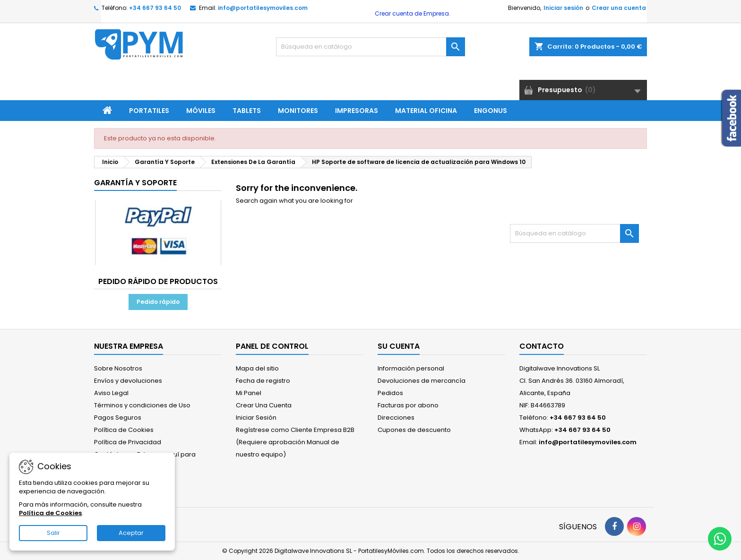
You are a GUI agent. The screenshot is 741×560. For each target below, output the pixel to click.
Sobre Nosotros (118, 368)
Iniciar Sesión (256, 418)
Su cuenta (399, 346)
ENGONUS (491, 111)
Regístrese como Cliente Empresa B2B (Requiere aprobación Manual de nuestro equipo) (295, 442)
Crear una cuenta (619, 8)
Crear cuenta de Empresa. (412, 13)
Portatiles (149, 111)
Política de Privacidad (128, 442)
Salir (53, 533)
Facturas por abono (408, 405)
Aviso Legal (111, 393)
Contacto (542, 346)
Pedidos (390, 393)
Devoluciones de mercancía (422, 381)
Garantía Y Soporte (135, 183)
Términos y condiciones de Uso (142, 405)
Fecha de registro (263, 381)
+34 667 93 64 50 (155, 8)
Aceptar (131, 533)
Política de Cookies (124, 430)
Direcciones (396, 418)
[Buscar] (370, 47)
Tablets (247, 111)
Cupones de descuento (414, 430)
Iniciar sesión (563, 8)
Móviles (201, 111)
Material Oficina (426, 111)
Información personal (411, 368)
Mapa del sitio (257, 368)
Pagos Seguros (118, 418)
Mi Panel (249, 393)
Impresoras (357, 111)
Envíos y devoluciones (128, 381)
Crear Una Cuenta (264, 405)
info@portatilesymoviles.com (263, 8)
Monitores (298, 111)
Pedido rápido (158, 302)
